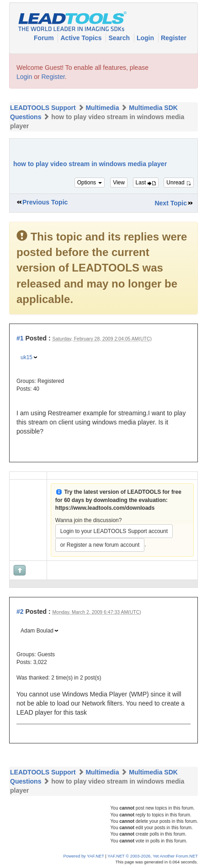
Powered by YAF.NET (84, 856)
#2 (20, 612)
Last (146, 183)
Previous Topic (45, 202)
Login (146, 38)
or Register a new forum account (100, 545)
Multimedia (102, 108)
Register (174, 38)
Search (120, 38)
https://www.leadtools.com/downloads (105, 508)
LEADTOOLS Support (43, 108)
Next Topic (171, 203)
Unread (179, 183)
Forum (45, 38)
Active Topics (82, 38)
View (119, 183)
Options (90, 183)
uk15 (27, 357)
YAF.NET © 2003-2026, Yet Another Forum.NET (153, 856)
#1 (20, 338)
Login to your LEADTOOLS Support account (114, 531)
